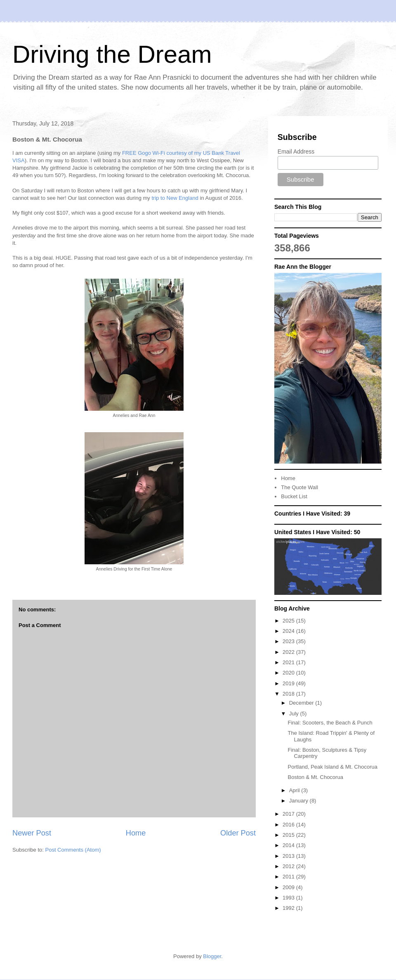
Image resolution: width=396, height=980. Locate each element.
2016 (289, 825)
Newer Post (32, 833)
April (295, 790)
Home (136, 833)
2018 (289, 694)
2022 (289, 652)
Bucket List (294, 496)
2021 (289, 662)
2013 (289, 856)
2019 (289, 683)
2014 (289, 845)
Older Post (238, 833)
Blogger (212, 956)
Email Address (296, 151)
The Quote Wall (299, 487)
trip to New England (175, 198)
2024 (289, 631)
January (299, 801)
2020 (289, 673)
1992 (289, 908)
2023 (289, 641)
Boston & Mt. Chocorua (315, 777)
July (295, 714)
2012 (289, 866)
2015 (289, 835)
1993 (289, 898)
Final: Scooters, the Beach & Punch (330, 723)
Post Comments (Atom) (73, 850)
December (302, 703)
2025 (289, 621)
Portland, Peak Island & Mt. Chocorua (332, 767)
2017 (289, 814)
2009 (289, 887)
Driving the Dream (112, 54)
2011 (289, 877)
